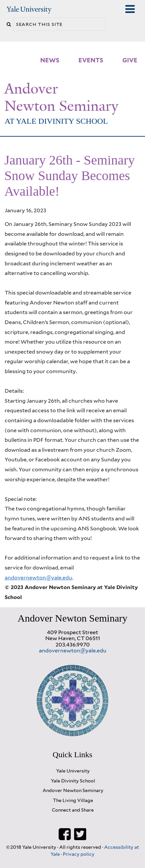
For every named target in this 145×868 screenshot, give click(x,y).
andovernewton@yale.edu (38, 578)
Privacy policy (79, 854)
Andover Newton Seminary (61, 97)
